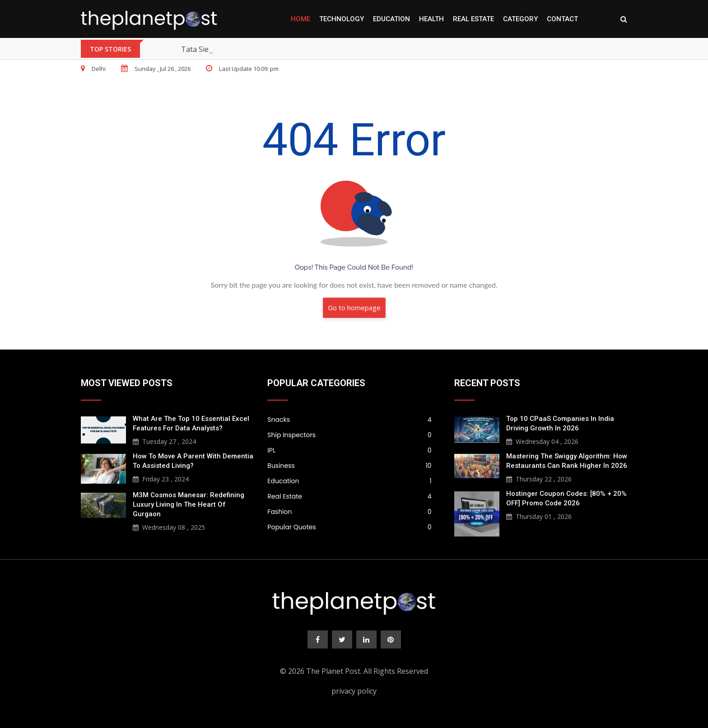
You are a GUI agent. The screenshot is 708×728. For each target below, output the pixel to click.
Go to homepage (354, 308)
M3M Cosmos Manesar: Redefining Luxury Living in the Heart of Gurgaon (189, 504)
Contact (562, 19)
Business (349, 466)
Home (300, 19)
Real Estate (473, 19)
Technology (342, 19)
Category (520, 19)
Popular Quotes (349, 527)
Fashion (349, 512)
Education (391, 19)
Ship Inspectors (349, 435)
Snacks (349, 420)
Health (431, 19)
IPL (349, 450)
